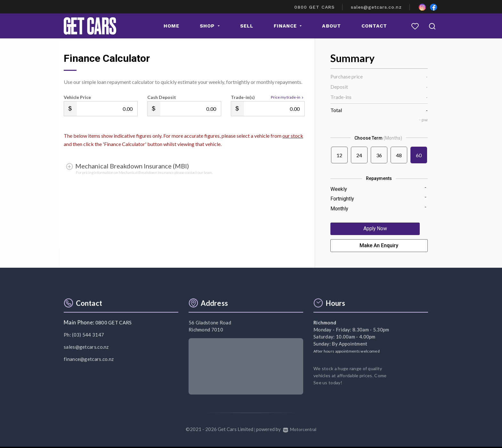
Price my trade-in (288, 97)
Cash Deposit (162, 97)
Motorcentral (300, 431)
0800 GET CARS (314, 7)
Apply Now (379, 229)
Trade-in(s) (243, 97)
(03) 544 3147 (88, 336)
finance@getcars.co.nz (89, 361)
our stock (293, 136)
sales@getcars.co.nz (376, 7)
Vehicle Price (77, 97)
